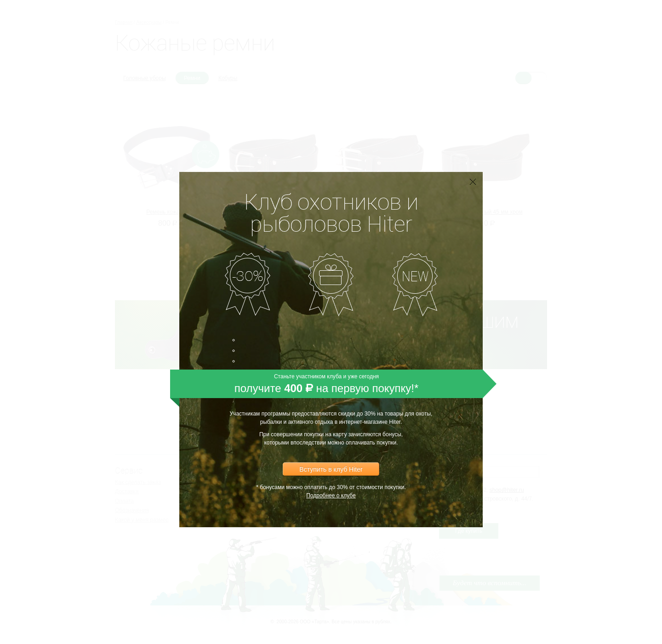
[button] (474, 198)
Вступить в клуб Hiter (331, 453)
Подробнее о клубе (331, 479)
